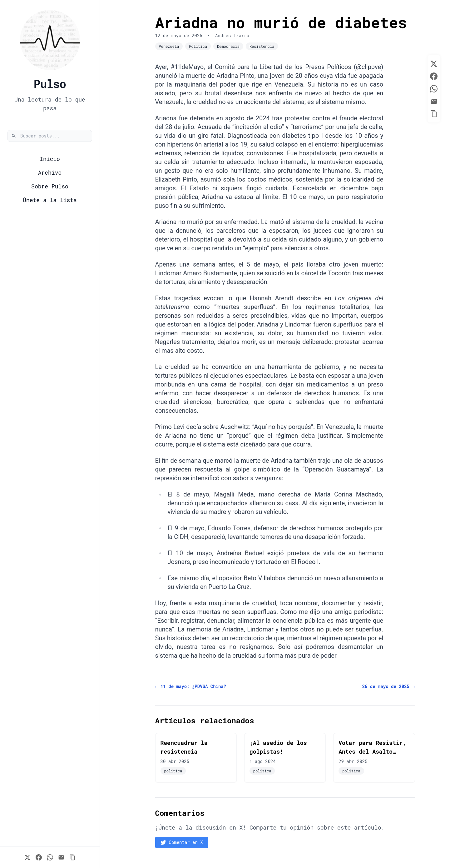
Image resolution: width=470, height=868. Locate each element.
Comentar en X (182, 842)
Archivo (50, 172)
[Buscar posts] (50, 136)
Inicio (50, 159)
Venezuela (169, 46)
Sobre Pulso (50, 186)
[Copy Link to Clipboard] (72, 857)
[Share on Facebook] (39, 857)
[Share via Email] (61, 857)
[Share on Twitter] (27, 857)
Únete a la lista (50, 200)
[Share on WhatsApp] (50, 857)
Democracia (228, 46)
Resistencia (262, 46)
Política (198, 46)
